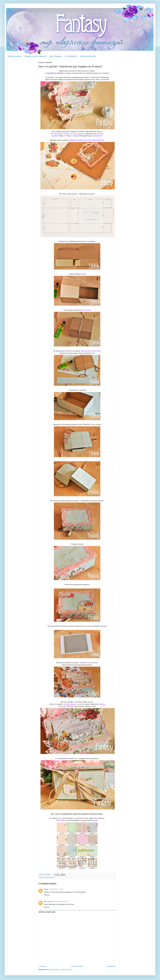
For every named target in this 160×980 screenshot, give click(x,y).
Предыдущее (111, 966)
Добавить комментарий (47, 912)
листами (94, 820)
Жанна (46, 889)
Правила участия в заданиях (35, 56)
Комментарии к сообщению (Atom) (60, 970)
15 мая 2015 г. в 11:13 (56, 889)
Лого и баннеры (56, 56)
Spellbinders (73, 140)
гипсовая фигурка (70, 704)
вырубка (55, 136)
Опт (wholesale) (71, 56)
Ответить (47, 895)
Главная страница (14, 56)
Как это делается (49, 877)
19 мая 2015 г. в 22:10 (61, 902)
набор (80, 140)
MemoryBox (88, 140)
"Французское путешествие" (91, 351)
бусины (102, 704)
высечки (100, 134)
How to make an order (88, 56)
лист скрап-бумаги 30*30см (60, 134)
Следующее (43, 966)
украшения (98, 136)
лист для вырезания (78, 134)
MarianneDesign (98, 140)
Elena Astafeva (49, 902)
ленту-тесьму (86, 310)
